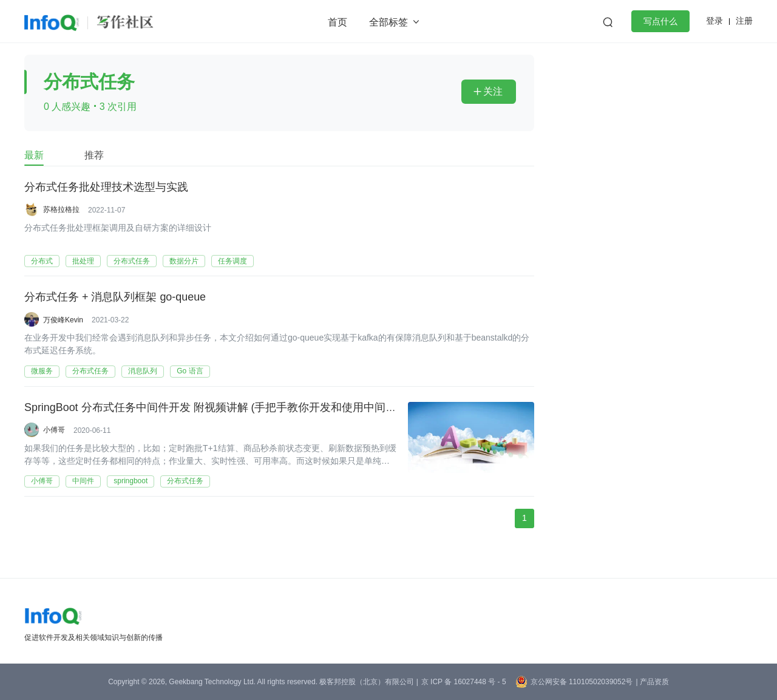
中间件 (83, 482)
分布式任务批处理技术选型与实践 (106, 188)
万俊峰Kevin (63, 320)
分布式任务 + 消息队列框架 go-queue (115, 298)
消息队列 (143, 372)
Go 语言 (190, 372)
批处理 (83, 261)
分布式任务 (132, 261)
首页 (338, 22)
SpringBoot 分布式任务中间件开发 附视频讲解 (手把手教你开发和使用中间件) (212, 409)
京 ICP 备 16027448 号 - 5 (464, 682)
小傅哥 (54, 430)
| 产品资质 (652, 682)
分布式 (42, 261)
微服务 (42, 372)
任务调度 (232, 261)
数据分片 (184, 261)
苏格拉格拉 (61, 209)
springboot (131, 482)
